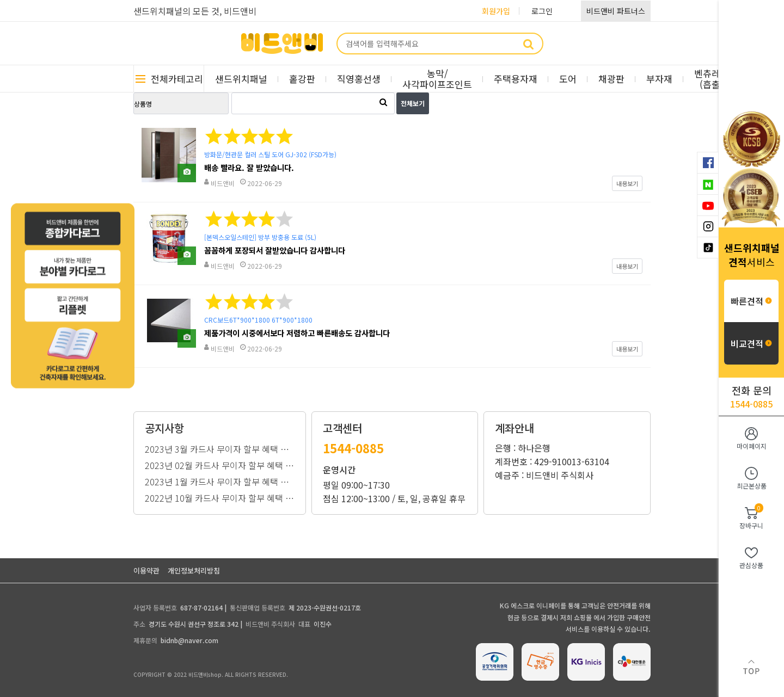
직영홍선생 (359, 79)
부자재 (659, 79)
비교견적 (751, 343)
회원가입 (496, 11)
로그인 (542, 11)
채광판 (611, 79)
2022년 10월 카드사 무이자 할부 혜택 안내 (220, 497)
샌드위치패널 (241, 79)
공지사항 (164, 428)
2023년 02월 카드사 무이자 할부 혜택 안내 (220, 464)
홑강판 (302, 79)
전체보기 (413, 103)
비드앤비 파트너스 (616, 11)
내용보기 (627, 183)
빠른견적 (751, 301)
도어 (568, 79)
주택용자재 (516, 79)
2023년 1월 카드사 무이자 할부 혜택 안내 (220, 480)
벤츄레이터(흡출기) (716, 79)
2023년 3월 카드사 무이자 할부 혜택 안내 (220, 448)
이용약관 (146, 570)
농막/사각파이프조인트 (437, 79)
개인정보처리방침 (194, 570)
